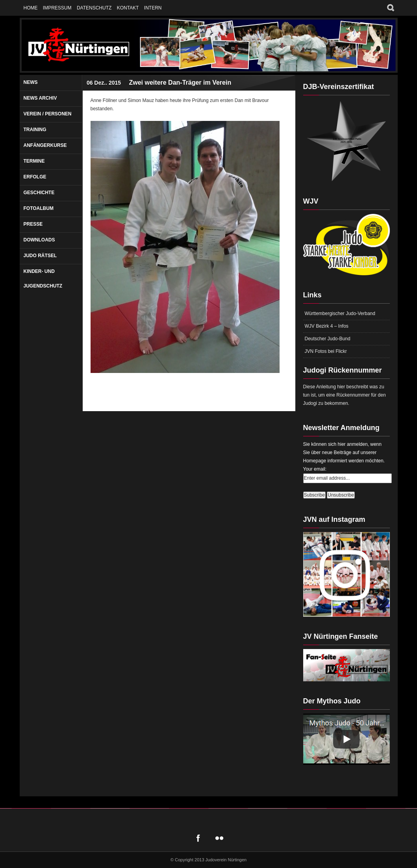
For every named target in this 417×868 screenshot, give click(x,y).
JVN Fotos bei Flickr (326, 351)
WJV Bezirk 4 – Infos (327, 326)
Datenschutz (94, 8)
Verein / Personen (48, 114)
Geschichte (39, 193)
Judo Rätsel (40, 256)
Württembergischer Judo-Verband (340, 313)
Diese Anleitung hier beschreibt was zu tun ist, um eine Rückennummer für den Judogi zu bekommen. (345, 395)
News (31, 82)
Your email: (315, 469)
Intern (153, 8)
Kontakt (128, 8)
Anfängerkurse (45, 145)
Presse (33, 224)
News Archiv (40, 98)
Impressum (57, 8)
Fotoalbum (39, 208)
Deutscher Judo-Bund (328, 339)
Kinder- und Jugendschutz (43, 279)
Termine (34, 161)
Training (35, 130)
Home (31, 8)
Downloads (39, 240)
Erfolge (35, 177)
